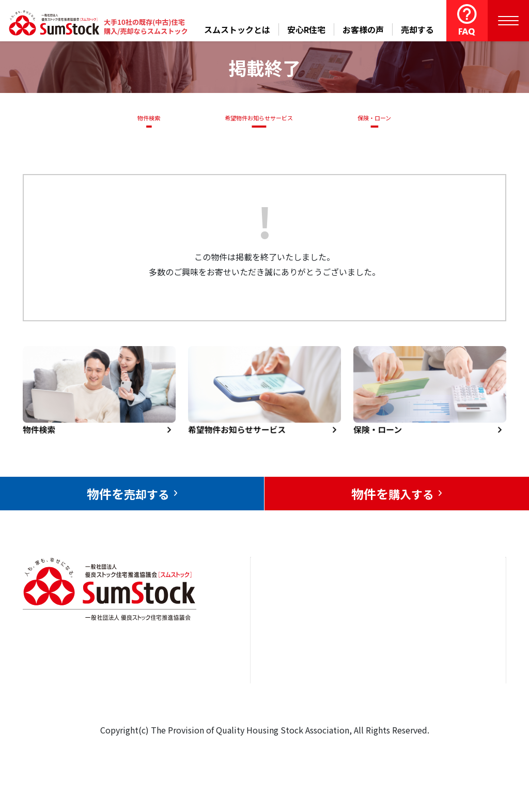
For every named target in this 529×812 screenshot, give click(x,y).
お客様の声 (363, 29)
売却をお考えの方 (295, 639)
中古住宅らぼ (375, 670)
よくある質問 (375, 702)
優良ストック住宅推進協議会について (459, 646)
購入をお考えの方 (295, 670)
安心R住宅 (306, 29)
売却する (417, 29)
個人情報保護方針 (455, 685)
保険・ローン (377, 118)
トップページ (287, 608)
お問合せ (438, 608)
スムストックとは (237, 29)
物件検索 (143, 118)
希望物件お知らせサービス (255, 118)
